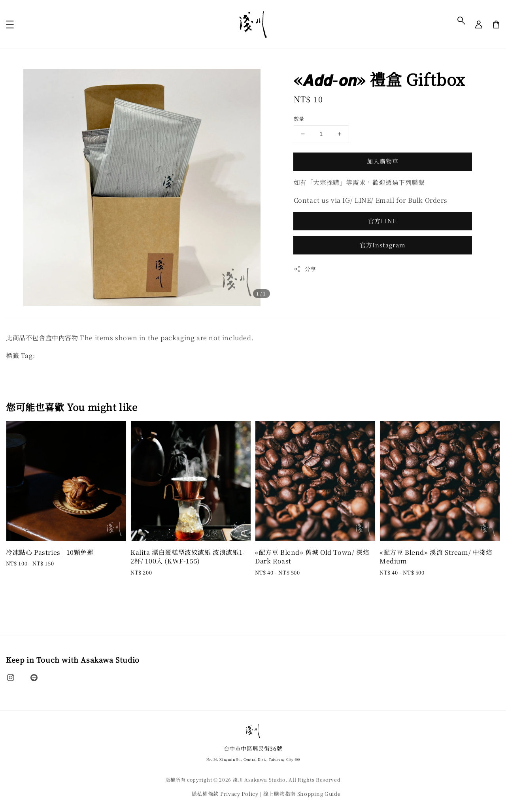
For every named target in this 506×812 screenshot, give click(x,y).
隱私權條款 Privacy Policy (225, 794)
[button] (461, 21)
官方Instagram (383, 245)
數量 (299, 119)
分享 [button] (305, 269)
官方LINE (382, 221)
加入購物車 (383, 161)
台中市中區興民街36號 (253, 754)
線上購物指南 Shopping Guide (302, 794)
